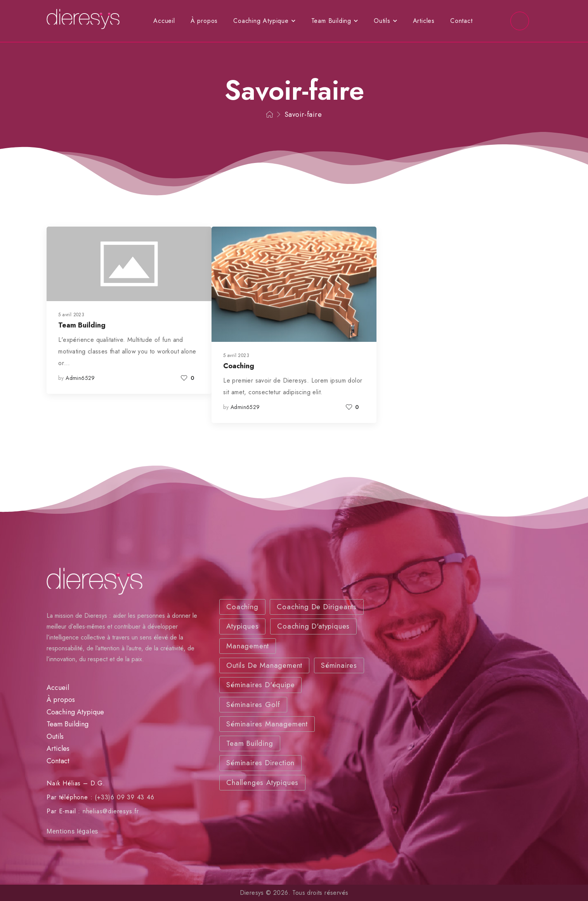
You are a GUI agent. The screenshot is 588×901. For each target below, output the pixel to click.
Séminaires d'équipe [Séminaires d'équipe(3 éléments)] (260, 685)
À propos (204, 21)
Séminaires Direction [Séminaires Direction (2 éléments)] (260, 763)
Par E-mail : (63, 811)
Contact (461, 21)
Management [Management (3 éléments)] (248, 646)
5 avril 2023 (71, 315)
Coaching (239, 366)
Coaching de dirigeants (317, 607)
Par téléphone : (69, 797)
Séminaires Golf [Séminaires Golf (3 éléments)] (253, 704)
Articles (424, 21)
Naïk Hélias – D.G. (76, 783)
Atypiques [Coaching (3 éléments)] (242, 626)
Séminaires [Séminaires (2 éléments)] (339, 665)
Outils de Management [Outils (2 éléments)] (264, 665)
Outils (382, 21)
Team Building (331, 21)
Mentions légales (72, 831)
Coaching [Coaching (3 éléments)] (242, 607)
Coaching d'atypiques (313, 626)
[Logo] (83, 19)
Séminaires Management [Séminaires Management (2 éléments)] (267, 724)
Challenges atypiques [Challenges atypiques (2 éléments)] (262, 782)
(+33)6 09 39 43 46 (124, 797)
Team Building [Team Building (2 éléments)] (250, 743)
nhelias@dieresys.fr (111, 811)
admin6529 (80, 378)
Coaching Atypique (261, 21)
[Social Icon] (520, 21)
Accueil (164, 21)
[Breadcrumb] (270, 115)
